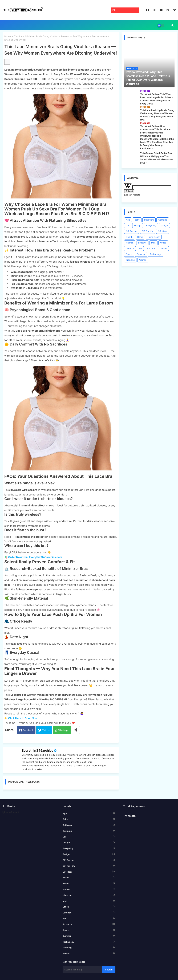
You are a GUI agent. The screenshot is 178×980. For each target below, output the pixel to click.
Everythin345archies (38, 751)
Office (163, 243)
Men (153, 243)
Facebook (28, 730)
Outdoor (130, 248)
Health (129, 237)
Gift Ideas (163, 231)
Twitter (46, 730)
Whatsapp (64, 730)
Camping (163, 220)
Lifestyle (142, 243)
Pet (140, 248)
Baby (137, 220)
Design (138, 225)
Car (128, 225)
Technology (155, 254)
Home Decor (154, 237)
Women (143, 260)
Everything (151, 225)
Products (151, 248)
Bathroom (149, 220)
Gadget (164, 225)
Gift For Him (148, 231)
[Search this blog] (82, 970)
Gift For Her (132, 231)
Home (8, 36)
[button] (172, 25)
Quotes (163, 248)
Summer (141, 254)
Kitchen (130, 243)
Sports (129, 254)
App (128, 220)
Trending (130, 260)
